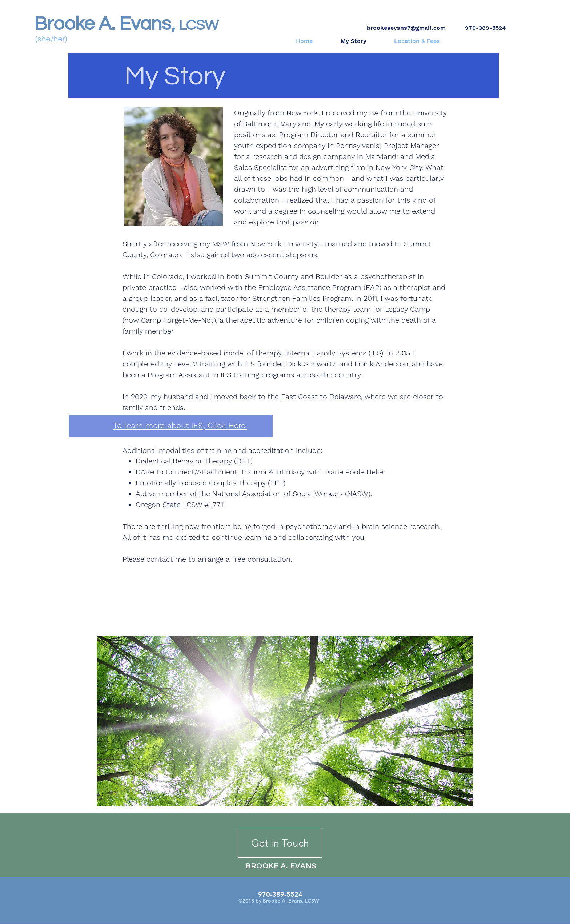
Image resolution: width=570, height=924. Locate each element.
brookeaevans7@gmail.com (406, 28)
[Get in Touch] (280, 843)
